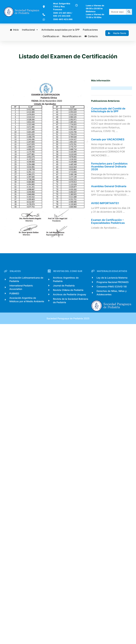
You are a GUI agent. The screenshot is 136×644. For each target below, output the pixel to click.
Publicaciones (90, 38)
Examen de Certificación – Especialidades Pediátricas (109, 237)
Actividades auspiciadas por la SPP (60, 38)
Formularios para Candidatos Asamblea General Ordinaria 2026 (110, 182)
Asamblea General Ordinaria (109, 201)
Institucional (29, 38)
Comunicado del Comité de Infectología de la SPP (109, 121)
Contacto (92, 44)
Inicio (15, 38)
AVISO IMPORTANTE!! (106, 218)
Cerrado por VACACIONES (108, 155)
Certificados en (50, 44)
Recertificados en (71, 44)
